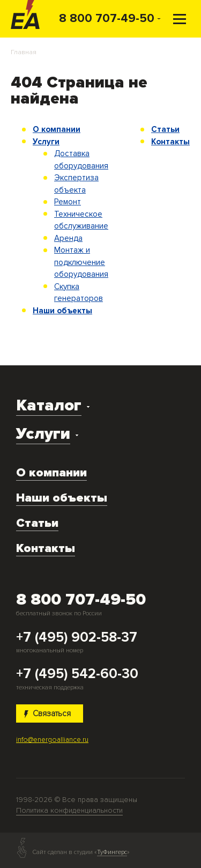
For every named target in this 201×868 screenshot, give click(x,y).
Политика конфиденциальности (69, 810)
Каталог (49, 405)
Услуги (46, 142)
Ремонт (68, 202)
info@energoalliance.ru (52, 740)
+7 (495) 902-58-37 (77, 638)
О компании (57, 129)
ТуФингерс (112, 852)
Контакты (170, 142)
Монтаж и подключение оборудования (81, 262)
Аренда (68, 238)
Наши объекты (62, 311)
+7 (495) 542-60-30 (77, 674)
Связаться (48, 713)
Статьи (165, 129)
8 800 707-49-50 (107, 18)
